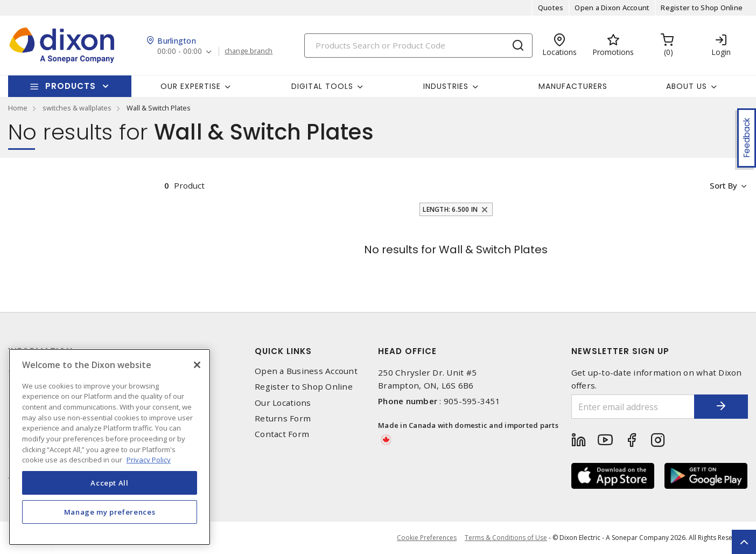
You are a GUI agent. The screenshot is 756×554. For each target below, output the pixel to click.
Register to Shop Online (702, 8)
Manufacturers (573, 86)
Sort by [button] (723, 185)
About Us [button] (687, 86)
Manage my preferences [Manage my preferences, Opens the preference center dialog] (110, 512)
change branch (248, 51)
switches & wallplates (77, 108)
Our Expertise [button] (191, 86)
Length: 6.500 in (450, 209)
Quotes (551, 8)
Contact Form (282, 434)
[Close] (197, 365)
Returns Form (283, 418)
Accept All (110, 483)
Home (18, 108)
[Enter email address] (633, 407)
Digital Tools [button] (322, 86)
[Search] (418, 46)
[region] (110, 447)
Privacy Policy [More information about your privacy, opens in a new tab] (149, 460)
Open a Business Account (306, 371)
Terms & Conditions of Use (506, 538)
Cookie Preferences (427, 538)
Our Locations (283, 403)
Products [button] (71, 86)
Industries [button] (446, 86)
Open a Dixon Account (612, 8)
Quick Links (283, 351)
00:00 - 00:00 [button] (180, 51)
